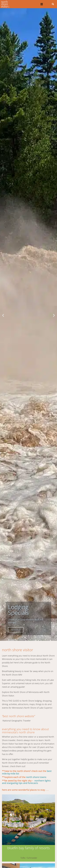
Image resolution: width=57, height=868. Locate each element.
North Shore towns (36, 777)
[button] (42, 4)
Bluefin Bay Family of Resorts (29, 848)
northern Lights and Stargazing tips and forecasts (26, 782)
